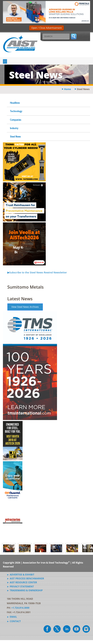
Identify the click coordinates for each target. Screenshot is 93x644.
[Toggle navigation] (5, 61)
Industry (14, 128)
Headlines (15, 103)
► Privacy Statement (20, 586)
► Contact (14, 621)
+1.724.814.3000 (20, 608)
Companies (16, 120)
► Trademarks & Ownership (25, 590)
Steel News (15, 136)
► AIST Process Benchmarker (25, 578)
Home (67, 89)
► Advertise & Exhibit (21, 575)
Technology (16, 111)
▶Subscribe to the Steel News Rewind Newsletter (37, 272)
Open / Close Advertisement (47, 28)
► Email (12, 617)
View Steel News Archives (25, 307)
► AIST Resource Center (22, 582)
